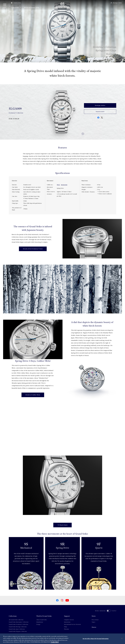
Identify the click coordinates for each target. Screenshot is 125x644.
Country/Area (16, 3)
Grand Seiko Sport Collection (17, 629)
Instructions (64, 185)
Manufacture (40, 622)
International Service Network (72, 624)
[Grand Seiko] (62, 5)
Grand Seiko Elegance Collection (18, 631)
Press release (95, 620)
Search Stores (100, 112)
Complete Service (69, 620)
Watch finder (63, 525)
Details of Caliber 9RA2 (33, 395)
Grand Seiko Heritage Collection (18, 627)
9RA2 (58, 185)
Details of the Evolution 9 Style (33, 249)
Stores (94, 627)
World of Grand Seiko (33, 8)
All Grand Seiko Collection (16, 620)
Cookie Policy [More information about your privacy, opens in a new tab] (55, 642)
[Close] (122, 638)
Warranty (67, 629)
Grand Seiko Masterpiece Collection (19, 622)
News (94, 616)
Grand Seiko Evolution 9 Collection (18, 624)
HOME (10, 12)
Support (67, 616)
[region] (62, 639)
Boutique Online (116, 3)
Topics (93, 622)
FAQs (66, 627)
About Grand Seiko (42, 620)
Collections (16, 8)
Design (38, 624)
